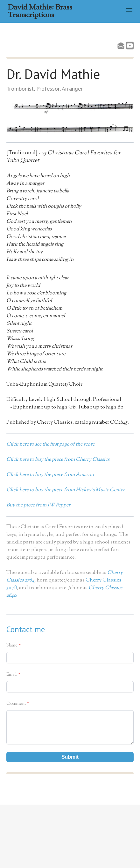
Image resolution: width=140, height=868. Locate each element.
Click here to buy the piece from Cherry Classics (58, 460)
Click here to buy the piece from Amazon (50, 475)
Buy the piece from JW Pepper (38, 505)
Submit (70, 757)
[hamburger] (129, 10)
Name (12, 646)
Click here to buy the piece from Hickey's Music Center (66, 490)
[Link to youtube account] (130, 45)
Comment (16, 704)
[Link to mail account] (121, 45)
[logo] (63, 11)
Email (12, 675)
